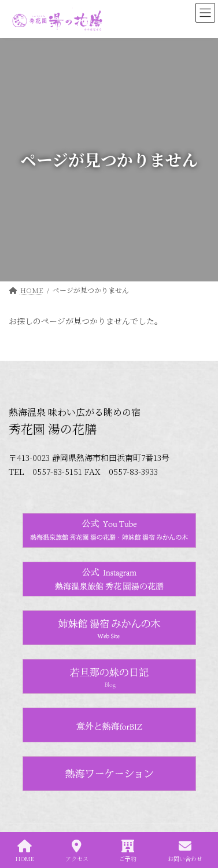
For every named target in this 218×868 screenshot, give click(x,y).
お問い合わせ (185, 851)
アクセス (77, 851)
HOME (25, 851)
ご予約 (128, 851)
